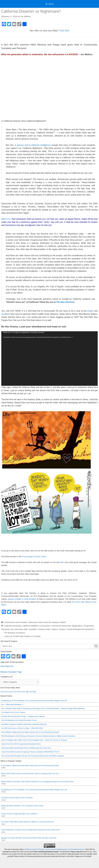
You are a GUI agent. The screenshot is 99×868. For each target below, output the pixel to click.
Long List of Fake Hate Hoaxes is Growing (22, 636)
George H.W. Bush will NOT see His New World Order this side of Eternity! (29, 838)
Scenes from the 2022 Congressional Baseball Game (21, 744)
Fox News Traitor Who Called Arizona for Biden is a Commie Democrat (27, 822)
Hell (62, 562)
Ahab (90, 311)
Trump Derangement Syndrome (80, 629)
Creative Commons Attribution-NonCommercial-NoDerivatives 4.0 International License (54, 849)
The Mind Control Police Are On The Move (17, 798)
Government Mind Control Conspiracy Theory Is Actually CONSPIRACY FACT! (30, 752)
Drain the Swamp (51, 622)
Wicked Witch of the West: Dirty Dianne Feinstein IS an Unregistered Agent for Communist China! (37, 782)
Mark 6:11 (6, 219)
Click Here (64, 31)
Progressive (89, 626)
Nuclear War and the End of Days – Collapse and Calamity (23, 716)
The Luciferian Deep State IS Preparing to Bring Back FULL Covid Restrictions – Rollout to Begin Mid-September (43, 708)
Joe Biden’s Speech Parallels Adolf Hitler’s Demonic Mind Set (24, 724)
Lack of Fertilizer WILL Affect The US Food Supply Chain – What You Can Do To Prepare (34, 740)
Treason (62, 629)
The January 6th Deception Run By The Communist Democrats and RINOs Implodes (33, 756)
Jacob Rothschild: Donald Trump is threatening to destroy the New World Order (31, 830)
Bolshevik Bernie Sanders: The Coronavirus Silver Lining (22, 806)
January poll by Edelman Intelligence (33, 145)
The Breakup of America (15, 633)
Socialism (33, 629)
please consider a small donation (22, 599)
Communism (45, 626)
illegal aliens (77, 626)
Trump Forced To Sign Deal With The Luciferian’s (19, 814)
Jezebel (5, 314)
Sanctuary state (21, 629)
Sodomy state (44, 629)
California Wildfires (30, 626)
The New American (65, 302)
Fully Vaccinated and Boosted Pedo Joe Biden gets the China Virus (26, 748)
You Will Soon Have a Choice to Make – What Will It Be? (22, 728)
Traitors (63, 622)
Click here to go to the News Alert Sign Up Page (18, 692)
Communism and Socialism (16, 622)
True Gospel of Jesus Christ (34, 556)
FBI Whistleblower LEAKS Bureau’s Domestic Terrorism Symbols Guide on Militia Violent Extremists (38, 736)
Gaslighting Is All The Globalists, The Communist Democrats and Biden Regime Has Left (34, 701)
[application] (49, 359)
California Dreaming (13, 626)
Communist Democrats (61, 626)
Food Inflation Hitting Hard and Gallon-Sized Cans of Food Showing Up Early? (30, 732)
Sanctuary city (7, 629)
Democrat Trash (36, 622)
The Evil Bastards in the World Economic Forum (19, 720)
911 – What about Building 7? (12, 704)
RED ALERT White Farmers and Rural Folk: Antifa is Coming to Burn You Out (30, 774)
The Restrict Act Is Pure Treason (13, 712)
